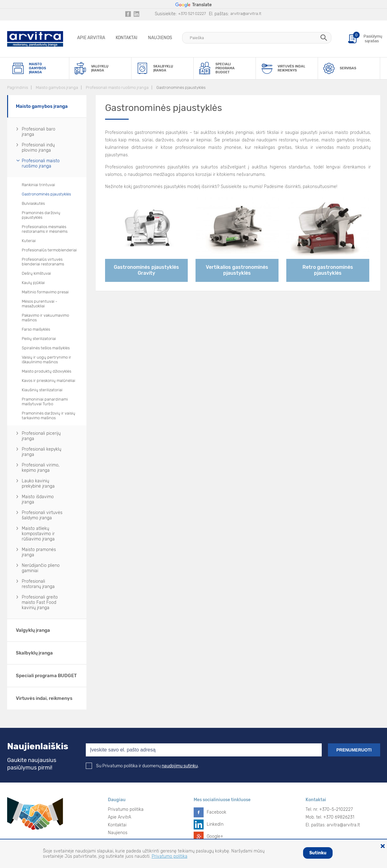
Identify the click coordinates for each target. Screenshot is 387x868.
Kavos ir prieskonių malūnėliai (48, 381)
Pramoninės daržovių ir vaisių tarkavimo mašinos (48, 416)
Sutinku (318, 853)
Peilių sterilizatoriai (39, 339)
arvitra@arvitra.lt (246, 14)
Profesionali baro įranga (39, 132)
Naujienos (160, 38)
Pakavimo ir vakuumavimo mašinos (45, 318)
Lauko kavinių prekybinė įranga (38, 484)
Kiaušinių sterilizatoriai (42, 390)
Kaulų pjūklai (33, 283)
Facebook (217, 812)
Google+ (215, 836)
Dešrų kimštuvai (36, 273)
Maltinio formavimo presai (45, 292)
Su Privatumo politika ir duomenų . (142, 766)
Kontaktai (127, 38)
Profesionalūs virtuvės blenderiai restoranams (43, 262)
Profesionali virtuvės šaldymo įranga (42, 515)
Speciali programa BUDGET (46, 676)
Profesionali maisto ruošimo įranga (117, 87)
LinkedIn (215, 824)
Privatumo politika (126, 809)
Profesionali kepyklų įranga (41, 452)
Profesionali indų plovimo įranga (38, 148)
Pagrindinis (18, 87)
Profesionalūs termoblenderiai (49, 250)
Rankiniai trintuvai (38, 185)
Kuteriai (29, 241)
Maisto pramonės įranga (39, 552)
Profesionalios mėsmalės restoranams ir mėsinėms (45, 229)
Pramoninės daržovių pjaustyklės (41, 215)
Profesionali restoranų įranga (38, 584)
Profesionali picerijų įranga (41, 436)
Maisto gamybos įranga (57, 87)
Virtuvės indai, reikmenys (44, 698)
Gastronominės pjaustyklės (181, 87)
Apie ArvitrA (91, 38)
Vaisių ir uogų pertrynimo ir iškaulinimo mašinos (46, 360)
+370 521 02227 (192, 14)
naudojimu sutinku (180, 766)
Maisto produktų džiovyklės (46, 371)
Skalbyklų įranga (34, 653)
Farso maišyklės (36, 329)
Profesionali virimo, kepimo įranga (41, 468)
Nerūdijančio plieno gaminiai (41, 568)
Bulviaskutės (33, 203)
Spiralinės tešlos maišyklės (46, 348)
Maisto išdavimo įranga (38, 499)
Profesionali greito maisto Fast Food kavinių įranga (40, 602)
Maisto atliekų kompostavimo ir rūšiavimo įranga (38, 534)
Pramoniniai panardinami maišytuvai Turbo (45, 402)
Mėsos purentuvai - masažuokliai (39, 304)
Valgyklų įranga (33, 630)
